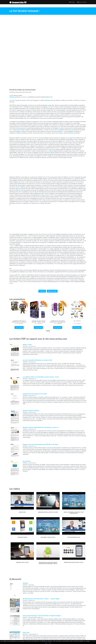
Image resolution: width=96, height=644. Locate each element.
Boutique (72, 4)
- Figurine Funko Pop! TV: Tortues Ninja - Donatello (19, 322)
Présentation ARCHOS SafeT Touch (74, 562)
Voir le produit (19, 327)
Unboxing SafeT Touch (22, 562)
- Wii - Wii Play (77, 321)
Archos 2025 (22, 512)
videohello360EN (22, 537)
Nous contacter (82, 4)
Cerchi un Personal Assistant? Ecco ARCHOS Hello (74, 513)
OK (50, 643)
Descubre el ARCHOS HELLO (48, 537)
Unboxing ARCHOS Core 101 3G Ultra (48, 512)
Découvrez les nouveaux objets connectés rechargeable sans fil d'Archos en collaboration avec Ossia (48, 564)
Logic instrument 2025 (74, 537)
